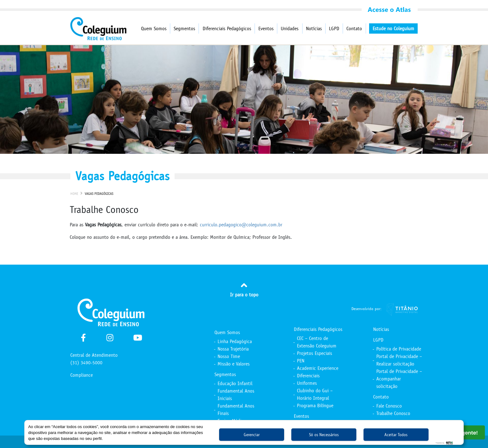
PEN (301, 361)
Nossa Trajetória (233, 349)
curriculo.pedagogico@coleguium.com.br (241, 225)
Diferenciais (308, 376)
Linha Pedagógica (235, 341)
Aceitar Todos (396, 435)
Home (74, 194)
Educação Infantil (235, 383)
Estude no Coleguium (393, 28)
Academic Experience (318, 368)
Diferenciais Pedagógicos (227, 28)
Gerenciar (252, 435)
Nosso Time (229, 356)
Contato (354, 28)
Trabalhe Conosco (393, 413)
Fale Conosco (389, 406)
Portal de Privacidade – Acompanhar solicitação (399, 379)
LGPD (334, 28)
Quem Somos (154, 28)
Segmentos (184, 28)
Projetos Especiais (314, 353)
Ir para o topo (244, 289)
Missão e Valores (234, 364)
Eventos (266, 28)
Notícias (314, 28)
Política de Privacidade (399, 349)
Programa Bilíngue (315, 406)
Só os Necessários (324, 435)
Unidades (290, 28)
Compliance (82, 375)
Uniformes (307, 383)
